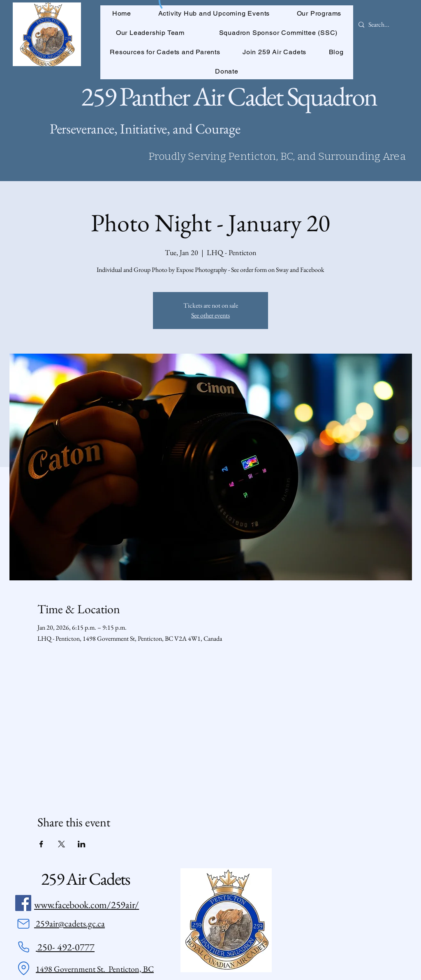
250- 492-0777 (66, 947)
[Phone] (23, 947)
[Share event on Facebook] (41, 844)
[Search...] (379, 25)
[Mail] (23, 924)
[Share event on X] (61, 844)
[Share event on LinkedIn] (82, 844)
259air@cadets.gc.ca (69, 924)
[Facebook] (23, 903)
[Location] (23, 968)
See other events (210, 315)
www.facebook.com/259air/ (87, 905)
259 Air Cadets (86, 879)
